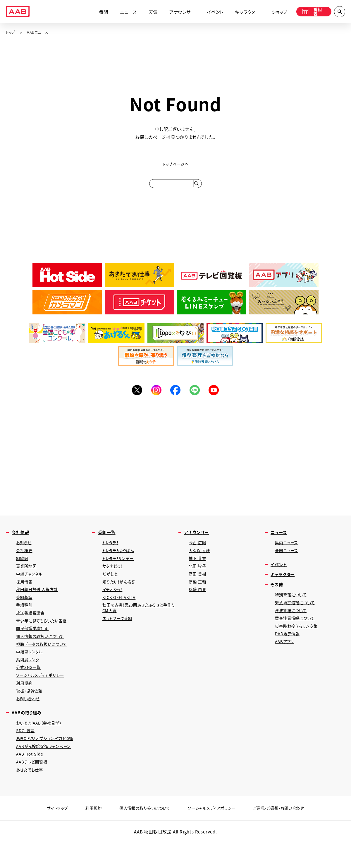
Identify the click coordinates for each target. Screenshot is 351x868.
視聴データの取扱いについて (45, 660)
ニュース (124, 12)
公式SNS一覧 (30, 685)
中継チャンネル (31, 584)
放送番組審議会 (32, 626)
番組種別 (25, 618)
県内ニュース (288, 550)
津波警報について (293, 622)
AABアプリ (286, 656)
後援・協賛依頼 (31, 711)
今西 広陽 (198, 550)
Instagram (155, 395)
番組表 (311, 12)
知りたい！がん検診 (121, 592)
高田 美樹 (198, 584)
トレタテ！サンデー (120, 567)
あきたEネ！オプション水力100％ (49, 762)
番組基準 (25, 609)
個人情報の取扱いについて (43, 652)
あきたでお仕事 (32, 796)
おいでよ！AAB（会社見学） (42, 745)
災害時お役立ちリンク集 (299, 639)
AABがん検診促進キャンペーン (47, 770)
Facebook (175, 395)
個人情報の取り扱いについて (141, 835)
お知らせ (25, 550)
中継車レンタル (31, 668)
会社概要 (25, 558)
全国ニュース (288, 558)
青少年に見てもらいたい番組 (45, 635)
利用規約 (25, 702)
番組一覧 (108, 538)
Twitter (135, 395)
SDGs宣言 (26, 753)
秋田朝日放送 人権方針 (40, 601)
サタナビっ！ (114, 575)
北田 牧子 (198, 575)
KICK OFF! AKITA (121, 609)
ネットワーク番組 (119, 632)
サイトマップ (46, 835)
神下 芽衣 (198, 567)
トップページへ (176, 164)
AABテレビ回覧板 (34, 787)
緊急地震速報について (297, 613)
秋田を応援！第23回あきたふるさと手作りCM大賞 (139, 621)
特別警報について (293, 605)
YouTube (216, 395)
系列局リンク (29, 677)
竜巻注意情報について (297, 630)
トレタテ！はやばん (121, 558)
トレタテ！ (112, 550)
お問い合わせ (30, 719)
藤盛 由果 (198, 601)
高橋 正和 (198, 592)
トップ (11, 32)
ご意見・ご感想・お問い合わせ (288, 835)
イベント (211, 12)
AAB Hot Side (31, 779)
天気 (148, 12)
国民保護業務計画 (35, 643)
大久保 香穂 (201, 558)
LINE (196, 395)
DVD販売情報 (289, 647)
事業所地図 (28, 575)
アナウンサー (178, 12)
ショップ (275, 12)
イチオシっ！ (114, 601)
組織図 (23, 567)
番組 (99, 12)
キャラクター (243, 12)
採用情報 (25, 592)
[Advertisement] (175, 460)
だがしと (111, 584)
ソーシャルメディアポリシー (43, 694)
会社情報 (21, 538)
